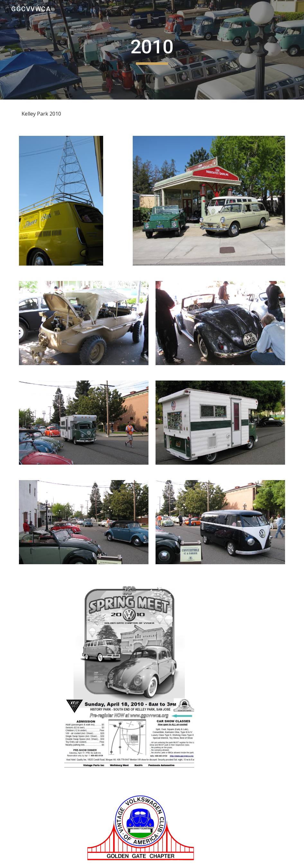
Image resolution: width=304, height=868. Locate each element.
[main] (152, 50)
